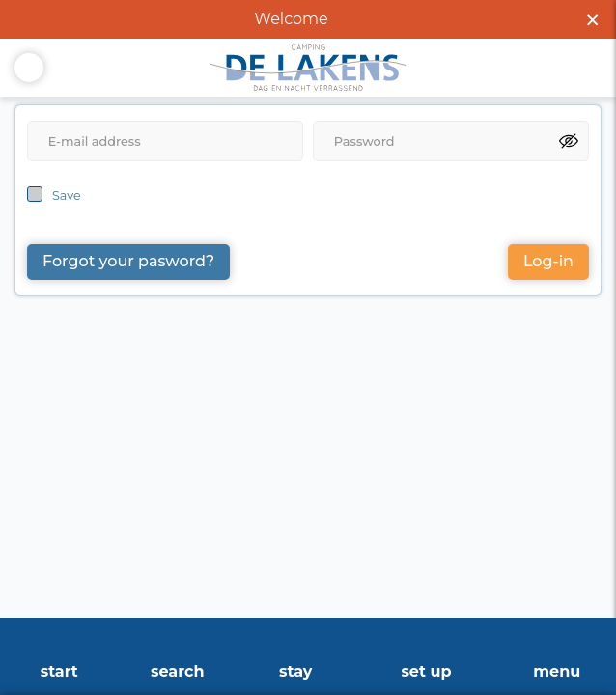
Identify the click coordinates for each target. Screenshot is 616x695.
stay (295, 671)
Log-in (548, 261)
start (59, 671)
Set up (426, 671)
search (177, 671)
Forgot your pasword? (128, 261)
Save (67, 195)
